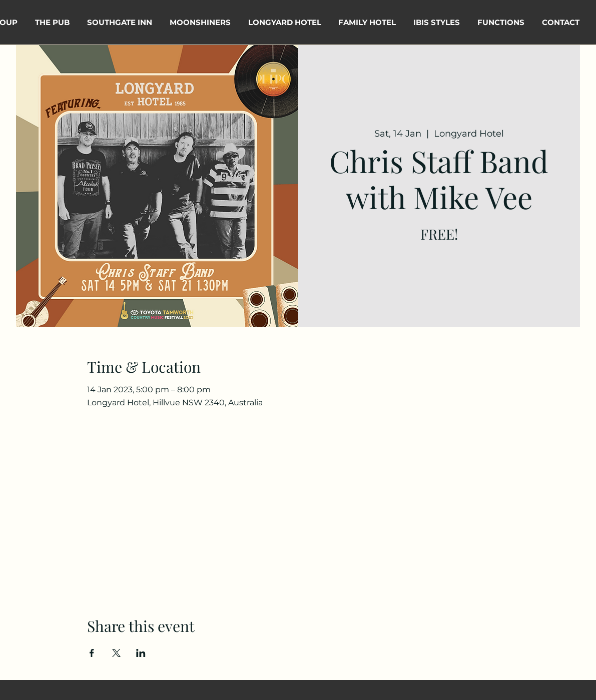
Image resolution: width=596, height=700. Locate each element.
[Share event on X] (116, 653)
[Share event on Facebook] (92, 653)
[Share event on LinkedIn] (141, 653)
